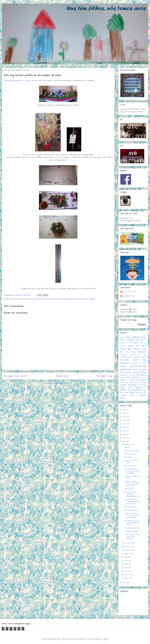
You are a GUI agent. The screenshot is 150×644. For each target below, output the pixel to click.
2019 (124, 424)
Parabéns (136, 377)
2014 (125, 441)
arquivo (142, 340)
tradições (92, 299)
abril (127, 568)
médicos (129, 372)
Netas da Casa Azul (129, 292)
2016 (125, 435)
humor (136, 370)
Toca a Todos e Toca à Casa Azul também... (132, 537)
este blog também (44, 299)
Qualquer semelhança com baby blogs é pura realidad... (132, 516)
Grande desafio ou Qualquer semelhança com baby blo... (132, 502)
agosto (127, 554)
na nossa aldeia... (139, 375)
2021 (125, 417)
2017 (125, 431)
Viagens (123, 398)
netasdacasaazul (128, 296)
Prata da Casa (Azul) (129, 383)
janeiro (127, 578)
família (123, 366)
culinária (136, 357)
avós (131, 346)
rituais (85, 299)
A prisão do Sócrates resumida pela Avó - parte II (132, 523)
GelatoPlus (83, 639)
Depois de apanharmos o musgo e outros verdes (23, 81)
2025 (125, 410)
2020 (125, 420)
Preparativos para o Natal (131, 462)
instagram (143, 370)
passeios (144, 378)
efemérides (125, 360)
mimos (144, 372)
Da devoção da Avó (131, 510)
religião (129, 390)
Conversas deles (126, 357)
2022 (125, 413)
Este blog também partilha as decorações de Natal (132, 494)
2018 (124, 427)
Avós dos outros (130, 349)
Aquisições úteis (133, 340)
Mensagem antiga (104, 376)
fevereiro (128, 575)
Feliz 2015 (128, 447)
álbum (122, 337)
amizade (143, 337)
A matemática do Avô (132, 528)
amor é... (124, 340)
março (127, 571)
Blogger (105, 639)
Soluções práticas (136, 393)
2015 (125, 438)
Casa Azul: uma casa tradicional (24, 299)
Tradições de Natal (131, 531)
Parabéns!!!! (128, 489)
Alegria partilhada (132, 337)
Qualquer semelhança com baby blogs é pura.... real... (132, 484)
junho (127, 561)
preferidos (143, 383)
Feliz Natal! (128, 457)
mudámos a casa (126, 375)
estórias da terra (139, 363)
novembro (128, 543)
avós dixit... (141, 346)
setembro (128, 550)
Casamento (124, 355)
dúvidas (144, 357)
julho (126, 557)
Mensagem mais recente (15, 376)
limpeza (123, 373)
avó (136, 343)
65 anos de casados (132, 451)
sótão (144, 393)
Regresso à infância (75, 299)
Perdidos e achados (128, 380)
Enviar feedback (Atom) (63, 383)
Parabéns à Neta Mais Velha (132, 477)
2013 (125, 583)
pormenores (56, 299)
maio (127, 564)
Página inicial (62, 376)
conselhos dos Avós (138, 355)
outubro (128, 547)
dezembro (129, 445)
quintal (64, 299)
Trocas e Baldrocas (138, 395)
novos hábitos (125, 378)
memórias (136, 372)
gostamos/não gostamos (133, 368)
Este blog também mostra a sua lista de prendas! (132, 471)
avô (141, 343)
